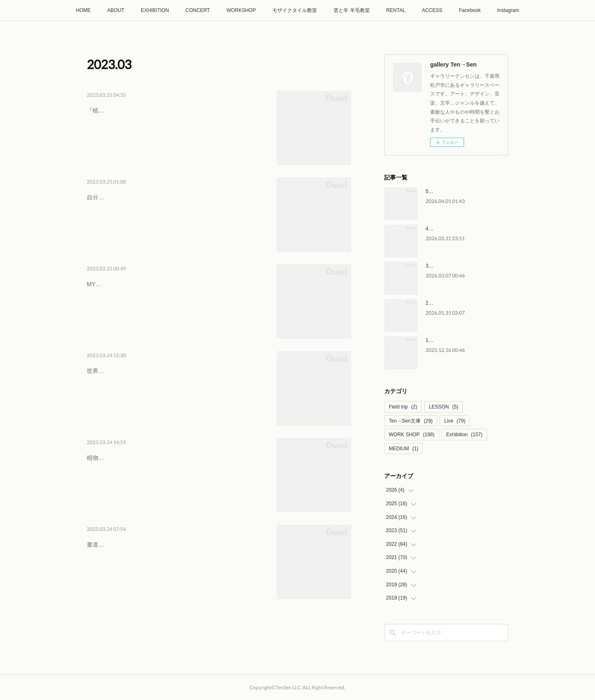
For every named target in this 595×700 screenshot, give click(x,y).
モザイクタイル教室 (295, 10)
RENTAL (396, 10)
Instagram (508, 10)
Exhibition (464, 435)
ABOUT (115, 10)
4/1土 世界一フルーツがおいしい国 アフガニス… (177, 369)
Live (455, 421)
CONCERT (198, 10)
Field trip (403, 407)
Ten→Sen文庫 (411, 421)
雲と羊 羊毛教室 (351, 10)
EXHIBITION (155, 10)
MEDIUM (403, 449)
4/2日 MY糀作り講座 (125, 282)
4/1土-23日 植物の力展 (129, 456)
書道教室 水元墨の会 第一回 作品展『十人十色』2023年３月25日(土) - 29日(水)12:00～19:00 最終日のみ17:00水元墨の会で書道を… (176, 566)
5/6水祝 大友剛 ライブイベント (460, 191)
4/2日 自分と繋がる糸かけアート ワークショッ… (177, 196)
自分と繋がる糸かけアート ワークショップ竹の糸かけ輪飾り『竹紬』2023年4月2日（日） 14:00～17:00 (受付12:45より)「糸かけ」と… (177, 219)
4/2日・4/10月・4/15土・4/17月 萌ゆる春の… (174, 109)
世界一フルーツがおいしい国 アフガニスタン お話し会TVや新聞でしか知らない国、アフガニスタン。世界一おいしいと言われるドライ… (176, 392)
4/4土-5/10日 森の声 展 (451, 229)
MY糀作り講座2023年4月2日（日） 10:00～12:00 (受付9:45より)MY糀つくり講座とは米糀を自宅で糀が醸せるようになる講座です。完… (176, 305)
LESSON (444, 407)
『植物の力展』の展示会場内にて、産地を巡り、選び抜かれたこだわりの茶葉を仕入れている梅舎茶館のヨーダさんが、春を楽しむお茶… (176, 132)
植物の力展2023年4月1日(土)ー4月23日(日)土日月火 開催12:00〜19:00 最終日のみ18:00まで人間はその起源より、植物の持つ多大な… (177, 479)
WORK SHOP (412, 435)
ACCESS (432, 10)
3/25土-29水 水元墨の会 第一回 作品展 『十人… (176, 543)
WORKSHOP (241, 10)
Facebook (470, 10)
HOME (83, 10)
